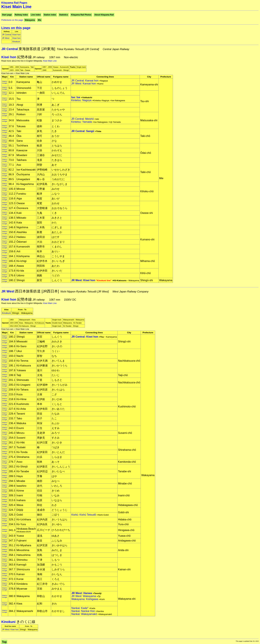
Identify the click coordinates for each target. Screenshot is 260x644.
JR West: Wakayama (84, 596)
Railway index (21, 15)
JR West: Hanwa (82, 593)
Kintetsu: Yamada (82, 122)
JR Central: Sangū (83, 131)
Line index (36, 15)
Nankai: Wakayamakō (84, 614)
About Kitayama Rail (104, 15)
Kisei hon (16, 35)
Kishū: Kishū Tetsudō (84, 515)
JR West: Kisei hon (92, 280)
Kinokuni (16, 42)
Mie (39, 20)
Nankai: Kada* (80, 608)
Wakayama (30, 20)
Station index (50, 15)
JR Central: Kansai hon (85, 81)
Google (5, 83)
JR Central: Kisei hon (85, 337)
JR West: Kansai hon (84, 84)
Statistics (64, 15)
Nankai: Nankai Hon (83, 611)
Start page (7, 15)
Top (4, 642)
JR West (6, 38)
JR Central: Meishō (83, 119)
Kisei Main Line (50, 61)
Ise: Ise (76, 97)
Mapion (5, 81)
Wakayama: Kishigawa (85, 599)
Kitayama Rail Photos (81, 15)
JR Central (7, 35)
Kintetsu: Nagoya (81, 100)
